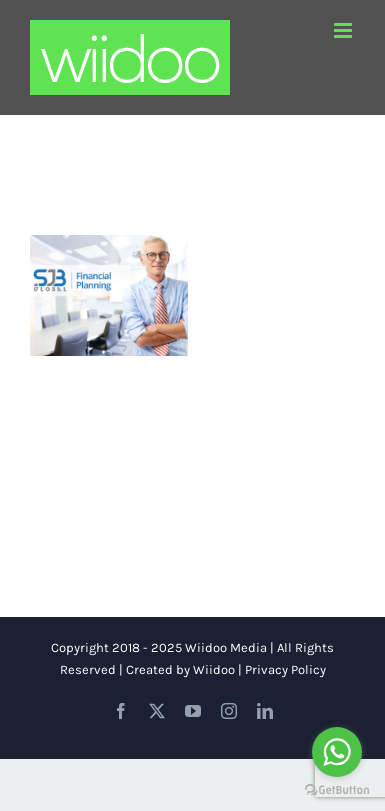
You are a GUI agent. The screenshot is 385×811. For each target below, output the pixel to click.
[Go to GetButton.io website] (337, 790)
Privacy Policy (285, 669)
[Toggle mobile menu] (344, 30)
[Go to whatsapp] (337, 752)
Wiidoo (214, 669)
